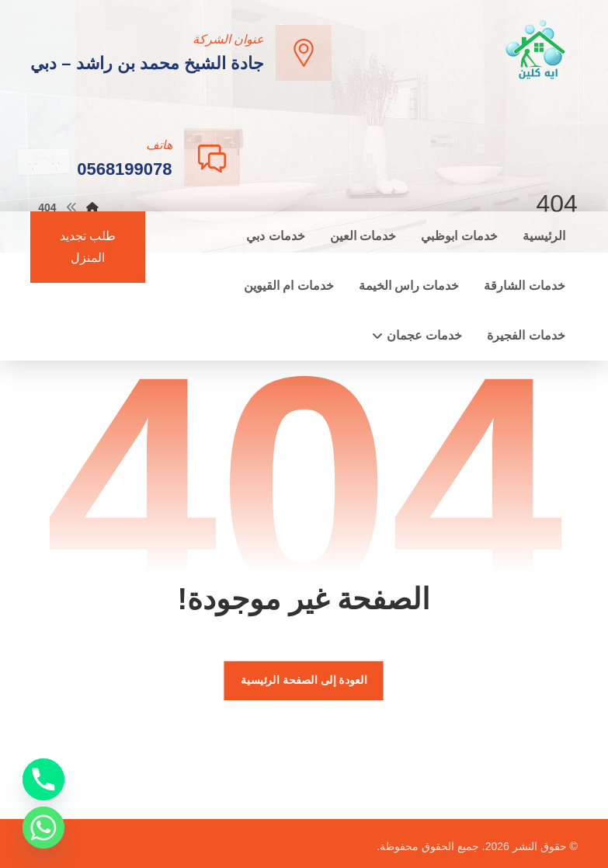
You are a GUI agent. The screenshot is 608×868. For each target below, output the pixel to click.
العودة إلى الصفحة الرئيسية (304, 680)
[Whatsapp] (43, 828)
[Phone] (43, 779)
